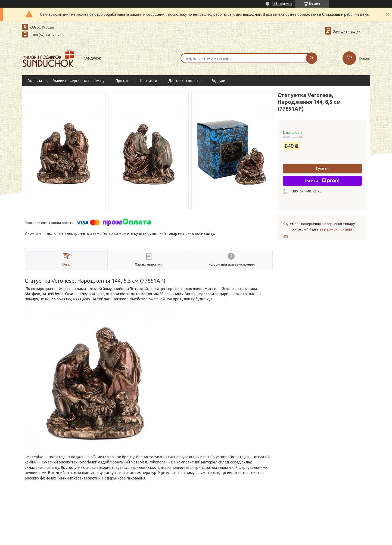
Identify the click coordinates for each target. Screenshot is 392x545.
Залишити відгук (347, 31)
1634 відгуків (282, 4)
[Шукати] (312, 58)
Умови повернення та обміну (79, 81)
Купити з (322, 181)
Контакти (149, 81)
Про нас (122, 81)
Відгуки (219, 81)
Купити (322, 169)
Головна (35, 81)
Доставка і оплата (184, 81)
